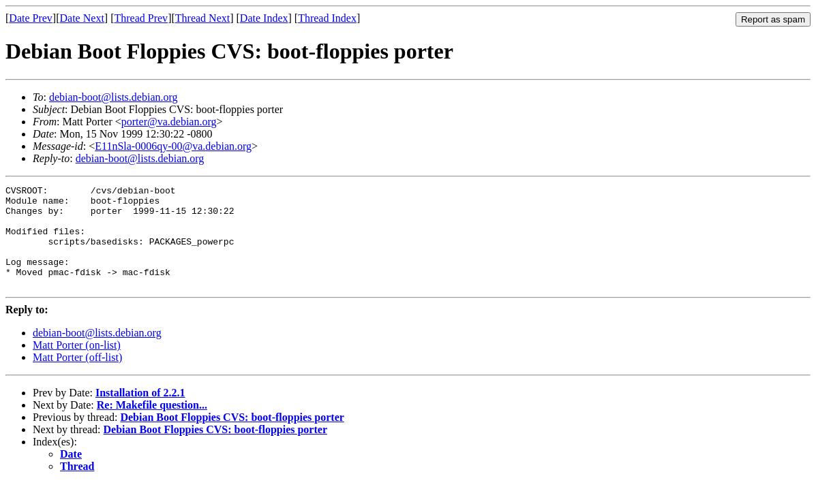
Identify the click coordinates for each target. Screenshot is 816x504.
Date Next (82, 18)
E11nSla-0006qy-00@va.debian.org (173, 146)
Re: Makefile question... (152, 425)
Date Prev (31, 18)
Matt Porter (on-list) (77, 365)
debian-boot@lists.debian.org (114, 97)
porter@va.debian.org (169, 122)
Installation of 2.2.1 (140, 413)
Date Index (264, 18)
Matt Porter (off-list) (77, 378)
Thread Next (202, 18)
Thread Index (327, 18)
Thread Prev (141, 18)
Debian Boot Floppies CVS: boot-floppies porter (232, 438)
